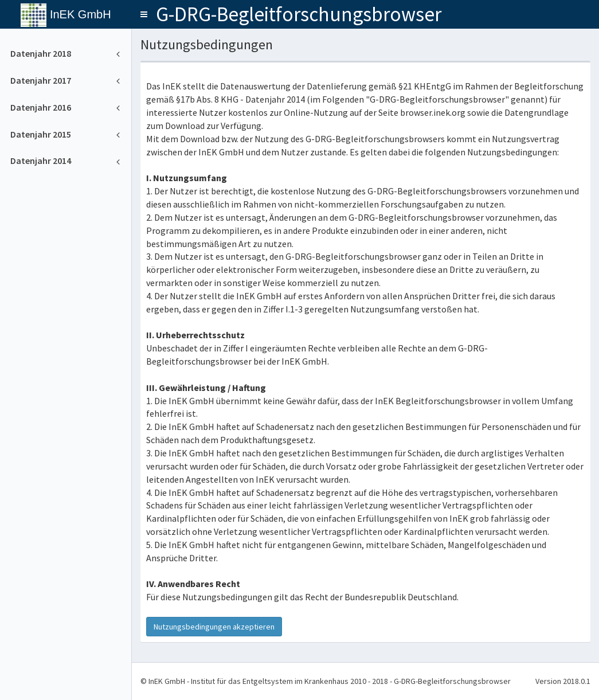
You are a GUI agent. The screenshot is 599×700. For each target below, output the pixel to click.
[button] (144, 14)
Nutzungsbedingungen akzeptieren (214, 627)
